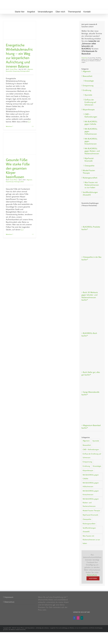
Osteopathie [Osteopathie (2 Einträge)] (87, 519)
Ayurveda (88, 95)
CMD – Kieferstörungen (91, 115)
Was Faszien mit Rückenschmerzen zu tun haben (92, 185)
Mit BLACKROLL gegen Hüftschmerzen (91, 131)
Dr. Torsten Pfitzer (13, 69)
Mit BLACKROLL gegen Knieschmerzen (91, 141)
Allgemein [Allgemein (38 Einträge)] (86, 441)
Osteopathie (89, 166)
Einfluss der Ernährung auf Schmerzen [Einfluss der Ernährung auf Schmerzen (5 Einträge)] (92, 456)
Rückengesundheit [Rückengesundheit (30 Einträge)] (89, 523)
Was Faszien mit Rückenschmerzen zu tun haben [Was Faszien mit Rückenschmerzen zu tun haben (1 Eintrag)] (91, 539)
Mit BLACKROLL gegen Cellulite (91, 123)
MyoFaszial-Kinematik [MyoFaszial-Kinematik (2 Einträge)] (90, 515)
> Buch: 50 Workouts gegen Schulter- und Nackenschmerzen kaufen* (90, 296)
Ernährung (87, 90)
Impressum (9, 597)
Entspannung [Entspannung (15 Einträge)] (87, 462)
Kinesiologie (89, 81)
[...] (29, 122)
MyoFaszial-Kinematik (89, 160)
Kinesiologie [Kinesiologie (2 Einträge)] (97, 466)
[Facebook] (74, 618)
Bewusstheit (9, 71)
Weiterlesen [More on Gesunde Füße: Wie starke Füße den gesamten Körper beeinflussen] (9, 234)
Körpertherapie (10, 182)
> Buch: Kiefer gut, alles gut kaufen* (91, 373)
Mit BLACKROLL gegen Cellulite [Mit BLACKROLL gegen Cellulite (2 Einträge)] (91, 477)
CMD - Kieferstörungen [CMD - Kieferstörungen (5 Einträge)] (91, 449)
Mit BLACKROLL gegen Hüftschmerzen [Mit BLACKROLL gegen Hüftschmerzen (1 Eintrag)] (91, 485)
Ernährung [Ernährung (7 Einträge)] (86, 466)
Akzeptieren (93, 578)
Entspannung (16, 71)
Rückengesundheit (25, 71)
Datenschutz (85, 58)
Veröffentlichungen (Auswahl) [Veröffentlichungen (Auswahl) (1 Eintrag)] (89, 530)
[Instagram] (78, 618)
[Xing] (82, 618)
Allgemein (30, 69)
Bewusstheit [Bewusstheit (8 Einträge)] (87, 445)
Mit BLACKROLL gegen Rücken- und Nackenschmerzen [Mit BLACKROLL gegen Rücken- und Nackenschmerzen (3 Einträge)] (91, 502)
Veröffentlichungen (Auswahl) (90, 193)
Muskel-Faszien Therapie (89, 172)
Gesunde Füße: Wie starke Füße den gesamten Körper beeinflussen (18, 168)
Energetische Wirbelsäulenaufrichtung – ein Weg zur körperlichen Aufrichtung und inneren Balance (19, 56)
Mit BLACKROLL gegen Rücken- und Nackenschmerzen (92, 151)
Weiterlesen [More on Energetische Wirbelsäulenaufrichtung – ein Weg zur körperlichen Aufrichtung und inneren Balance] (9, 126)
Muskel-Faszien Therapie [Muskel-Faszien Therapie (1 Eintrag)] (91, 510)
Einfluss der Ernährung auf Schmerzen (90, 102)
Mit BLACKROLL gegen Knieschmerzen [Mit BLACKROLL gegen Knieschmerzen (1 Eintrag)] (91, 493)
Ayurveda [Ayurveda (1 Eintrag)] (96, 441)
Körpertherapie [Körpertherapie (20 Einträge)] (88, 470)
